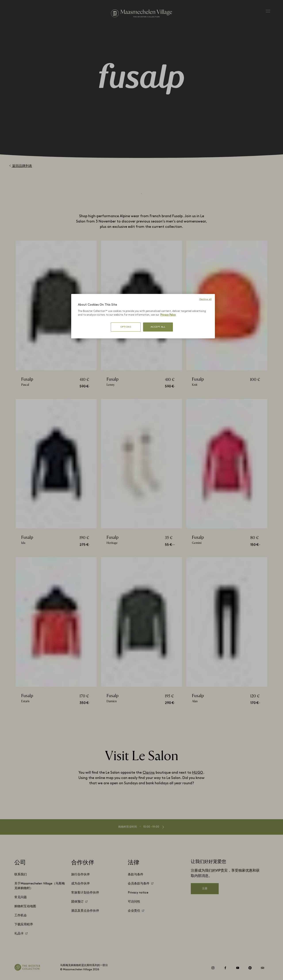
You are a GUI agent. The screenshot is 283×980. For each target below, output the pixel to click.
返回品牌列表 (20, 166)
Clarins (149, 773)
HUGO (198, 773)
